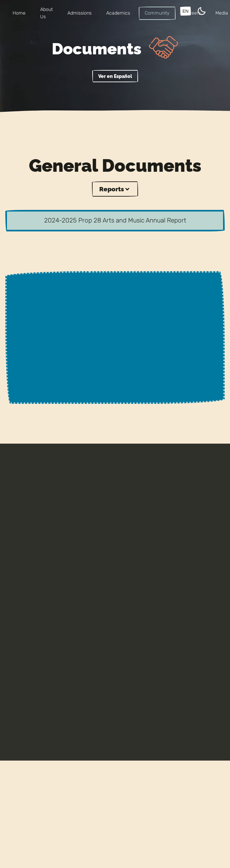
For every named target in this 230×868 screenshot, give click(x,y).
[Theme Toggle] (202, 12)
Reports (115, 189)
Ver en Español (115, 76)
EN (186, 11)
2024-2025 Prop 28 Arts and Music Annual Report (115, 220)
